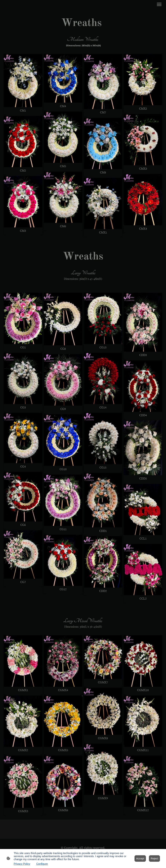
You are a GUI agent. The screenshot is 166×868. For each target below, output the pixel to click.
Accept (140, 859)
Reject (154, 859)
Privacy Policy (22, 864)
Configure (42, 864)
